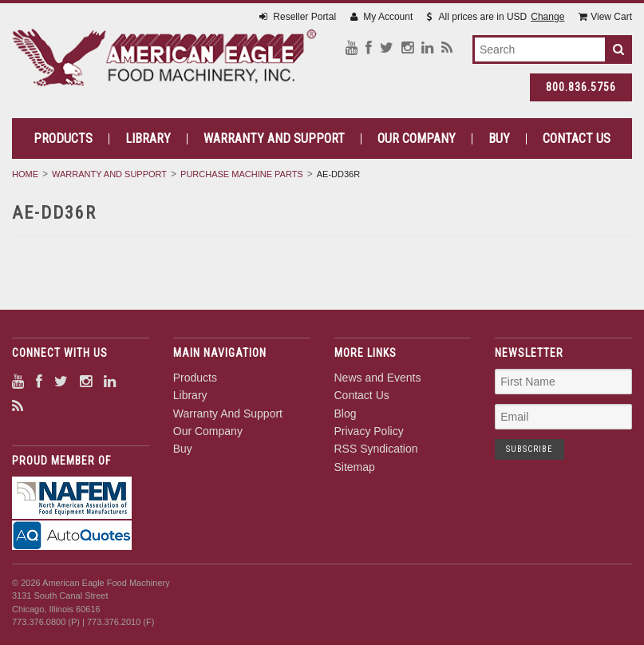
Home (25, 174)
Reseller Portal (298, 17)
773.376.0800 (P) (46, 622)
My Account (381, 17)
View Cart (605, 17)
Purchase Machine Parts (242, 174)
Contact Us (577, 139)
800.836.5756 (581, 87)
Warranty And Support (274, 139)
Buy (499, 139)
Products (63, 139)
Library (148, 139)
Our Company (417, 139)
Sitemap (355, 467)
